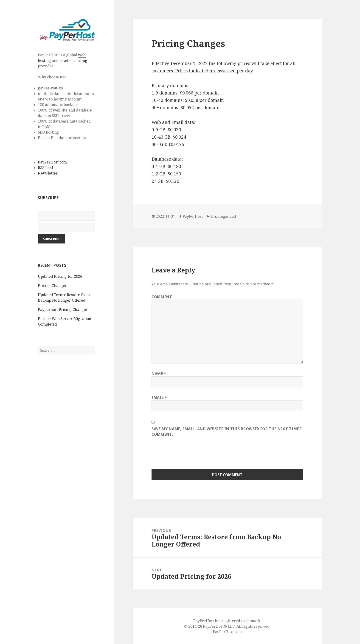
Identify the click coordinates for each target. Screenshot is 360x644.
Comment (162, 297)
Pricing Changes (52, 286)
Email (159, 398)
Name (159, 374)
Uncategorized (223, 216)
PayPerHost (193, 216)
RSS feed (45, 168)
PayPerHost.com (52, 162)
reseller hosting (73, 60)
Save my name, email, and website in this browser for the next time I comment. (227, 432)
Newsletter (48, 173)
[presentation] (186, 456)
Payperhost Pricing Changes (63, 309)
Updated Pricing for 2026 (60, 276)
